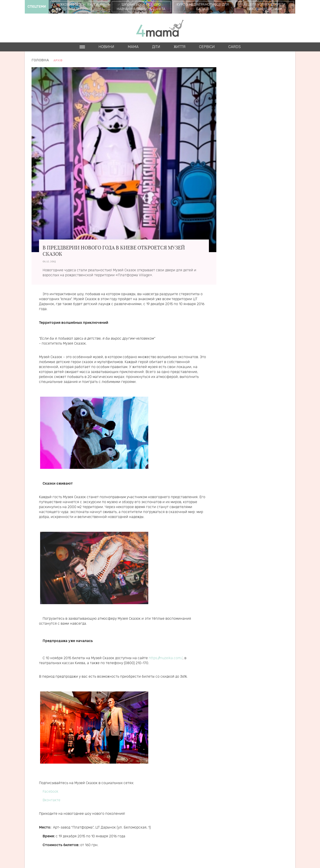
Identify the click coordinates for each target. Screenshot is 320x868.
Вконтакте (51, 800)
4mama (160, 28)
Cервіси (207, 47)
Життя (180, 47)
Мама (133, 47)
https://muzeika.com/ (166, 658)
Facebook (50, 792)
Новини (106, 47)
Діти (156, 47)
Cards (234, 47)
